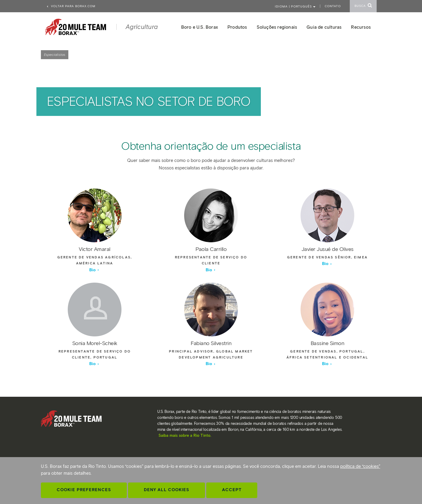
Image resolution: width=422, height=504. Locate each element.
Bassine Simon (328, 343)
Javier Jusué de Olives (328, 249)
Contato (333, 6)
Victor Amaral (95, 249)
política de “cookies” (360, 466)
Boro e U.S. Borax (200, 27)
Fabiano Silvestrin (211, 343)
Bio (94, 270)
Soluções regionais (277, 27)
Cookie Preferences (84, 490)
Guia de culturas (324, 27)
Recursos (361, 27)
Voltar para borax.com (71, 6)
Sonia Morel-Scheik (95, 343)
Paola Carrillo (211, 249)
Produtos (237, 27)
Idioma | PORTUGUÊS (295, 6)
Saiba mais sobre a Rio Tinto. (185, 435)
